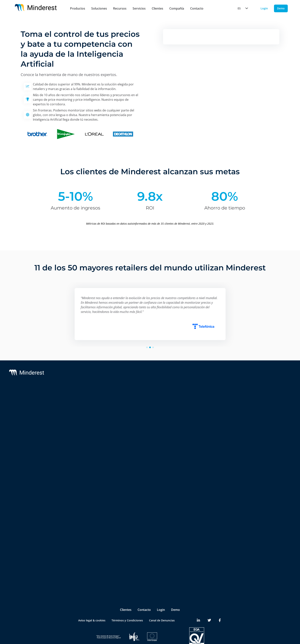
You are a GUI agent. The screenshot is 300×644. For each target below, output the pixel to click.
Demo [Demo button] (281, 8)
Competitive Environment (87, 500)
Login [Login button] (264, 8)
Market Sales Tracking (85, 457)
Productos (78, 8)
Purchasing (78, 557)
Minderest (35, 397)
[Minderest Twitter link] (209, 606)
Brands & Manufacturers (86, 525)
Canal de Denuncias (162, 606)
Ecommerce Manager (84, 572)
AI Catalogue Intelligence (87, 442)
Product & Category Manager (89, 564)
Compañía (177, 8)
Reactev (33, 405)
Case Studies (258, 405)
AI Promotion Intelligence (87, 450)
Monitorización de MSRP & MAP (91, 419)
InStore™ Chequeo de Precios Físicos (90, 475)
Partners (203, 405)
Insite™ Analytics (81, 492)
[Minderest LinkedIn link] (198, 606)
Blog (252, 397)
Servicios (139, 8)
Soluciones (99, 8)
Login (161, 595)
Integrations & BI (149, 413)
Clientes (157, 8)
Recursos (120, 8)
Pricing (75, 541)
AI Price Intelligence (83, 434)
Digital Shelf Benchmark (86, 485)
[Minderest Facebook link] (220, 606)
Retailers (76, 517)
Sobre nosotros (208, 397)
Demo (175, 595)
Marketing (77, 549)
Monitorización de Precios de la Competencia (91, 409)
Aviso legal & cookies (92, 606)
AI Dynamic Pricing (83, 427)
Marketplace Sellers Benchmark (91, 465)
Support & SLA (148, 397)
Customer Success (150, 405)
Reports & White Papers (265, 413)
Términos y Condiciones (127, 606)
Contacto (197, 8)
